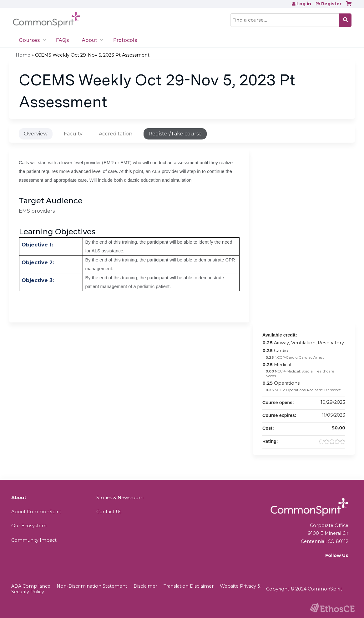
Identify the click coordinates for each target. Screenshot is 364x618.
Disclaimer (145, 586)
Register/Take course (175, 134)
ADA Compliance (31, 586)
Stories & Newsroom (120, 498)
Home (23, 55)
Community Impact (34, 540)
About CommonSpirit (36, 512)
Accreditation (116, 134)
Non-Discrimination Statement (92, 586)
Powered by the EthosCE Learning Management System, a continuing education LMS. (332, 608)
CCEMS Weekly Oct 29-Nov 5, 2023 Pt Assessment (92, 55)
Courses (29, 40)
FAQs (63, 40)
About (89, 40)
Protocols (125, 40)
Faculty (73, 134)
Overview (36, 134)
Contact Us (109, 512)
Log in (304, 4)
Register (331, 4)
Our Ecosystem (29, 526)
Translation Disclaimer (189, 586)
